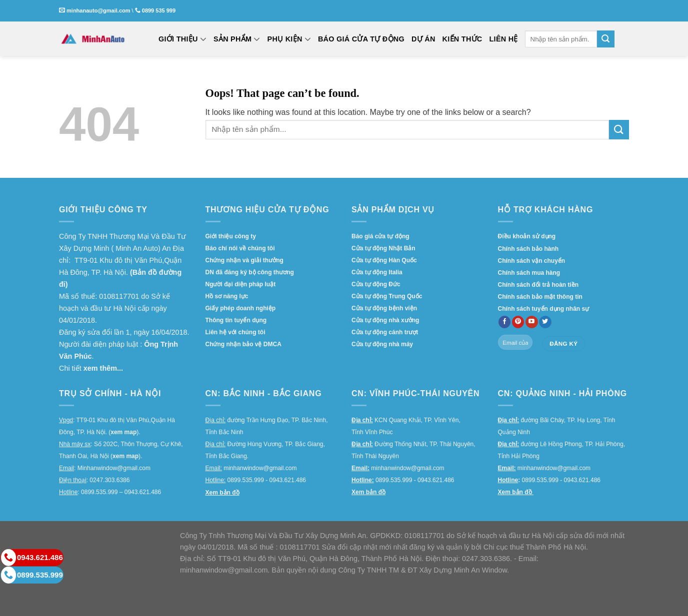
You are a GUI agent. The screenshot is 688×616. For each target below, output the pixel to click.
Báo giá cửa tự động (380, 236)
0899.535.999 (32, 575)
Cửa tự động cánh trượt (385, 332)
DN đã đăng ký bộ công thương (250, 272)
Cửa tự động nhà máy (382, 344)
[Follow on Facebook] (505, 322)
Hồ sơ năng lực (227, 296)
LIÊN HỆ (504, 39)
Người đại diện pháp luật (241, 284)
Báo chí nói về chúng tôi (240, 248)
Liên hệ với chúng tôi (235, 332)
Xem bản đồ (222, 493)
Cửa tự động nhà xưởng (385, 320)
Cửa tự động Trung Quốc (387, 296)
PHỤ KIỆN (289, 39)
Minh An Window (480, 570)
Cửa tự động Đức (376, 284)
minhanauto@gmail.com (98, 10)
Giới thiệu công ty (231, 236)
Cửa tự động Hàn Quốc (384, 260)
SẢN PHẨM (237, 39)
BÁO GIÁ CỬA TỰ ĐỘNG (361, 39)
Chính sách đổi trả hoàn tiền (538, 285)
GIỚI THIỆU (182, 39)
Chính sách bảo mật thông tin (540, 297)
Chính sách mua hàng (529, 273)
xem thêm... (103, 368)
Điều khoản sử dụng (527, 236)
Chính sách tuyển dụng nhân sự (544, 309)
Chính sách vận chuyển (532, 261)
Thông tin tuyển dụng (236, 320)
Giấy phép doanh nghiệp (241, 308)
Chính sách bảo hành (528, 249)
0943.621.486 (32, 558)
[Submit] (605, 39)
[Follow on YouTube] (532, 322)
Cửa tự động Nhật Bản (383, 248)
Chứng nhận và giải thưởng (244, 260)
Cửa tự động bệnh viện (384, 308)
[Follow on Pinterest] (518, 322)
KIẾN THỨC (462, 39)
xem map (123, 432)
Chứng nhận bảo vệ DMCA (243, 344)
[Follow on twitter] (545, 322)
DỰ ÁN (423, 39)
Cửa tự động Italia (377, 272)
